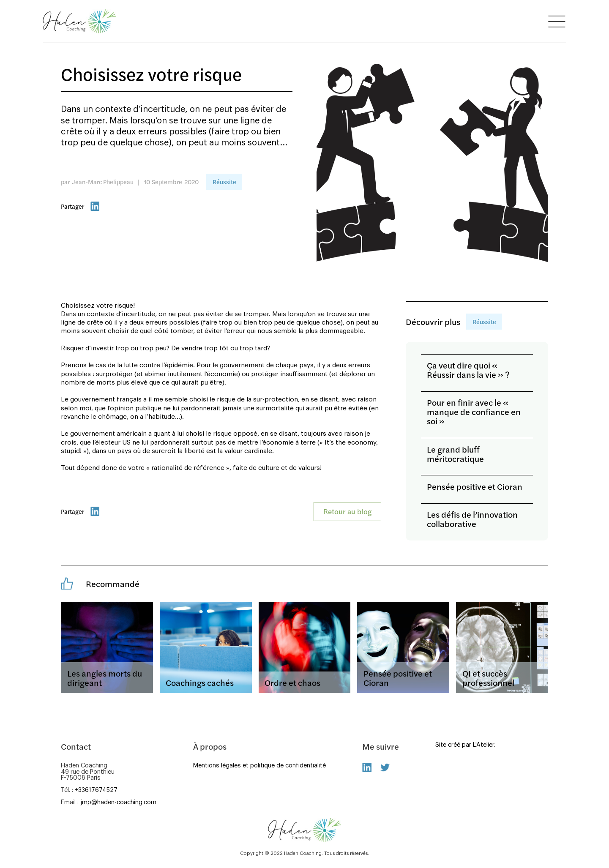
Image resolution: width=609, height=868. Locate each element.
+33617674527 (96, 790)
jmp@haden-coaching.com (118, 802)
